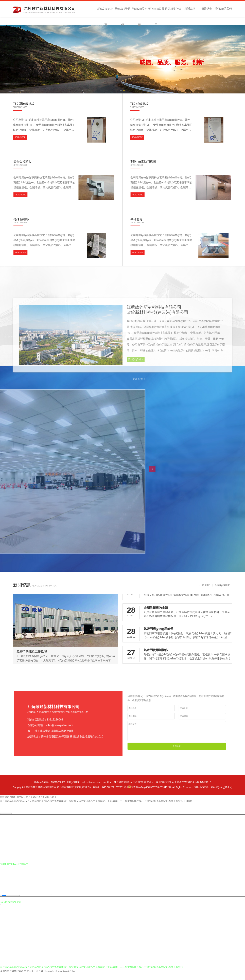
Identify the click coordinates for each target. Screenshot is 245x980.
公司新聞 (205, 592)
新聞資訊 (190, 9)
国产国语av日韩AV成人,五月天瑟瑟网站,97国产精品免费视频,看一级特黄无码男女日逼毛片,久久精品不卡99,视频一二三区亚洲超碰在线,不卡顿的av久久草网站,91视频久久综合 (91, 808)
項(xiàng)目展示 (156, 12)
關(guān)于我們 (123, 12)
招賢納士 (207, 9)
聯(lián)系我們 (223, 9)
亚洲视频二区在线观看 (12, 978)
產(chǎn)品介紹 (139, 12)
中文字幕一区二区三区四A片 (39, 978)
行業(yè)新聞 (222, 592)
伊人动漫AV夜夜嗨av (66, 978)
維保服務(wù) (173, 9)
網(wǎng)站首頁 (106, 12)
